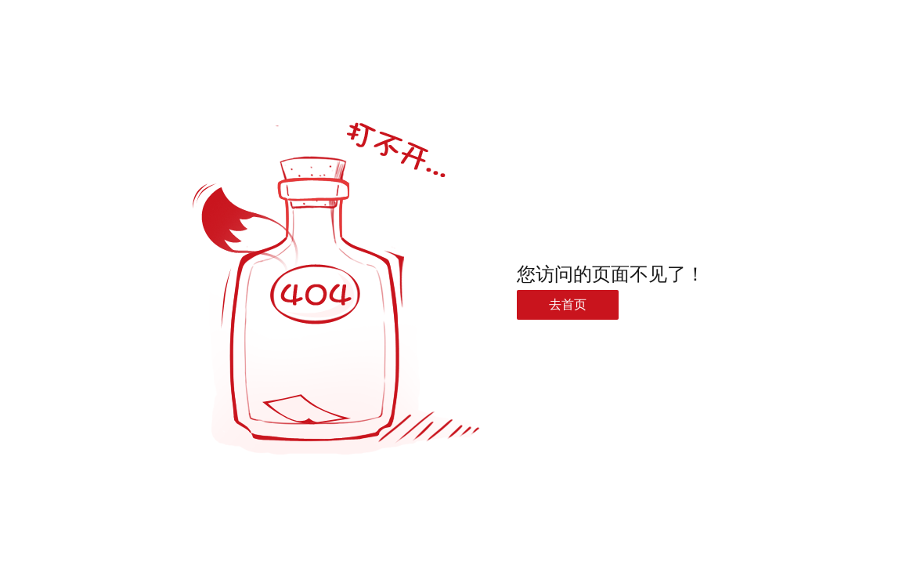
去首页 (568, 304)
